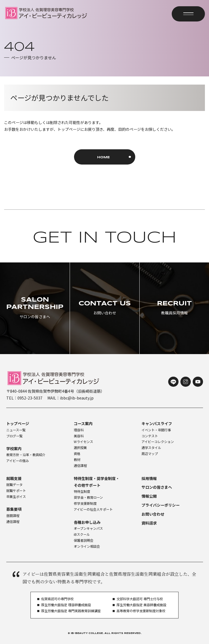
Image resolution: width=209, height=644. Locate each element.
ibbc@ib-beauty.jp (77, 398)
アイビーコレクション (158, 442)
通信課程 (80, 466)
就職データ (14, 485)
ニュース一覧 (16, 430)
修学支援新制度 (85, 503)
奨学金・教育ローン (88, 497)
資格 (77, 454)
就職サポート (16, 491)
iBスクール (82, 534)
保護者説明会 (84, 540)
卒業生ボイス (16, 497)
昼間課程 (13, 516)
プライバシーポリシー (161, 505)
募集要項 (14, 509)
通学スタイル (151, 448)
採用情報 (149, 478)
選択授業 (80, 448)
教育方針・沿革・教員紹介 (26, 455)
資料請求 (149, 523)
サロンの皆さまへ (157, 487)
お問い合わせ (153, 514)
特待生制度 (82, 491)
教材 (77, 460)
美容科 (79, 436)
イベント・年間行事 (156, 430)
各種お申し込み (87, 522)
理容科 (79, 430)
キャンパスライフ (157, 423)
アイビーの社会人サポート (93, 509)
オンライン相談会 (87, 546)
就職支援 (14, 478)
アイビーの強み (18, 461)
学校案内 (14, 448)
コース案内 (83, 423)
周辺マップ (150, 454)
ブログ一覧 (14, 436)
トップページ (18, 423)
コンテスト (150, 436)
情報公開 (149, 496)
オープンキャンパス (88, 528)
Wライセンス (83, 442)
